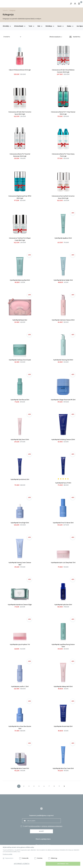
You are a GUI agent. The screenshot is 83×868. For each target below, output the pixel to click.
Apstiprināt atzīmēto (22, 864)
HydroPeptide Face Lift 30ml (63, 483)
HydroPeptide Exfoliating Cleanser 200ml (63, 440)
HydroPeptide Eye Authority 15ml (20, 479)
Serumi (59, 26)
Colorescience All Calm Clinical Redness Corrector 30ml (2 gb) (63, 71)
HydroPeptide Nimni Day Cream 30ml (63, 768)
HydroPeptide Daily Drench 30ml (20, 440)
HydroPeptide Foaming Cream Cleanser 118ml (20, 564)
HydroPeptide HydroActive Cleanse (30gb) (20, 605)
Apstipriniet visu (63, 864)
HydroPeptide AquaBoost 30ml (63, 238)
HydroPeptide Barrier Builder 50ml (63, 280)
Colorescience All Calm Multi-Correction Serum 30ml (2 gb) (20, 113)
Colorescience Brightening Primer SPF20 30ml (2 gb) (20, 197)
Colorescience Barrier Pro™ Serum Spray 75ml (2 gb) (63, 155)
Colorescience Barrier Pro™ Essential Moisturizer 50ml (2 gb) (20, 155)
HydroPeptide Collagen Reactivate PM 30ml (63, 400)
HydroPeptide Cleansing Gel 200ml (63, 360)
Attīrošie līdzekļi (19, 26)
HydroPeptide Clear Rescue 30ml (20, 400)
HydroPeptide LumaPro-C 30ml (20, 687)
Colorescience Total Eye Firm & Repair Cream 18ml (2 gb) (20, 239)
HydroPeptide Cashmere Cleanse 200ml (63, 320)
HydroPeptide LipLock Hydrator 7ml (20, 645)
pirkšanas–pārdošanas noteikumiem (52, 826)
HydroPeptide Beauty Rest (20, 320)
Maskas (69, 26)
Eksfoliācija (49, 26)
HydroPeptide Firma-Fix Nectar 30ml (63, 523)
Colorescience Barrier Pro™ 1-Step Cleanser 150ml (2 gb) (63, 113)
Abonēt (41, 831)
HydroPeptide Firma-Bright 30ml (20, 523)
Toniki (30, 26)
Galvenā (5, 10)
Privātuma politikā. (8, 854)
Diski (39, 26)
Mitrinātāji (6, 26)
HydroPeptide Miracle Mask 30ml (63, 726)
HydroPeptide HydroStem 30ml (63, 605)
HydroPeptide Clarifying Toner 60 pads (20, 360)
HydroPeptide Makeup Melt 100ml (63, 687)
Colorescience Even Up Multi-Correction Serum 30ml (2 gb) (63, 197)
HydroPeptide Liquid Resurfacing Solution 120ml (63, 646)
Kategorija (12, 10)
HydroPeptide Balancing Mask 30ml (20, 280)
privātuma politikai (35, 826)
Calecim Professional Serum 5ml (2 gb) (20, 70)
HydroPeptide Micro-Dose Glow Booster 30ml (20, 728)
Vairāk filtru (77, 37)
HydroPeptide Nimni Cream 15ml (20, 768)
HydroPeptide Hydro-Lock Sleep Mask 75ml (63, 563)
